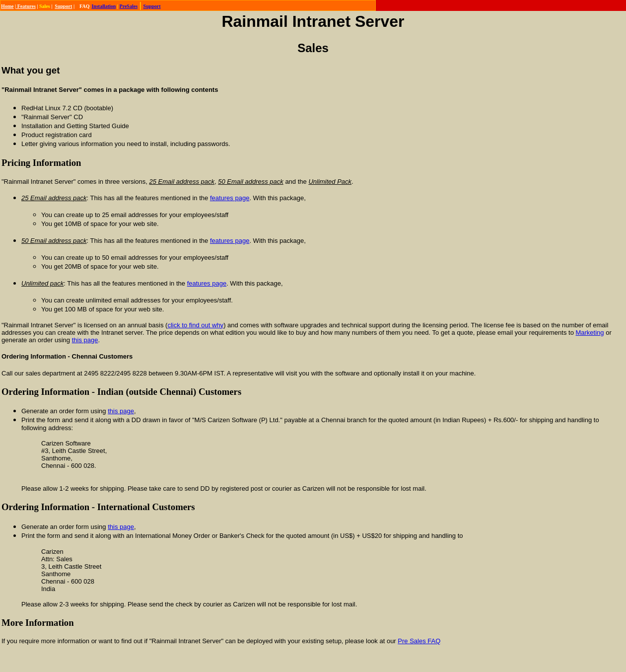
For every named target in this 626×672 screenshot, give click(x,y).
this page (85, 340)
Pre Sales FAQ (419, 641)
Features (26, 6)
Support (63, 6)
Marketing (590, 333)
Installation (104, 6)
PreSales (129, 6)
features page (230, 198)
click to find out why (195, 325)
